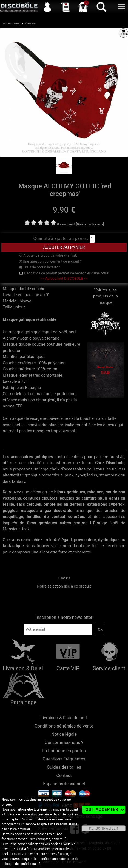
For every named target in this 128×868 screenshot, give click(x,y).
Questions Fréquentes (64, 759)
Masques (31, 24)
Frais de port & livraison (40, 267)
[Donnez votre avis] (90, 224)
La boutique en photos (64, 751)
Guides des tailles (64, 767)
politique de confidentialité (21, 864)
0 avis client (66, 224)
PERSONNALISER (104, 828)
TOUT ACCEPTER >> (104, 809)
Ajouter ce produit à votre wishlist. (48, 255)
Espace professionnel (64, 784)
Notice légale (64, 734)
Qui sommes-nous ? (64, 742)
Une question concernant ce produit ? (50, 261)
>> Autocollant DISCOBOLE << (64, 278)
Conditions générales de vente (64, 726)
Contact (64, 775)
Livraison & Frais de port (64, 718)
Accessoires (11, 24)
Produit (64, 578)
